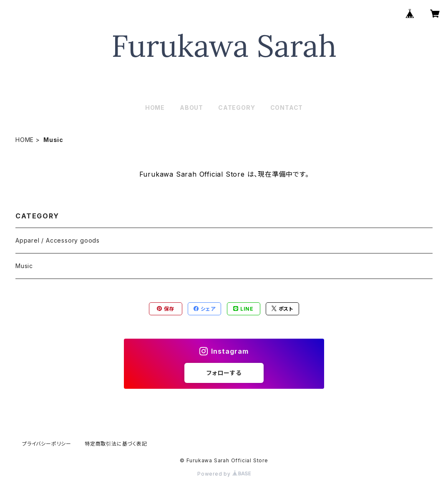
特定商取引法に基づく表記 (116, 444)
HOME (155, 108)
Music (24, 266)
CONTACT (287, 108)
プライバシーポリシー (47, 444)
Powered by (224, 474)
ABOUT (191, 108)
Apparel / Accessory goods (58, 240)
